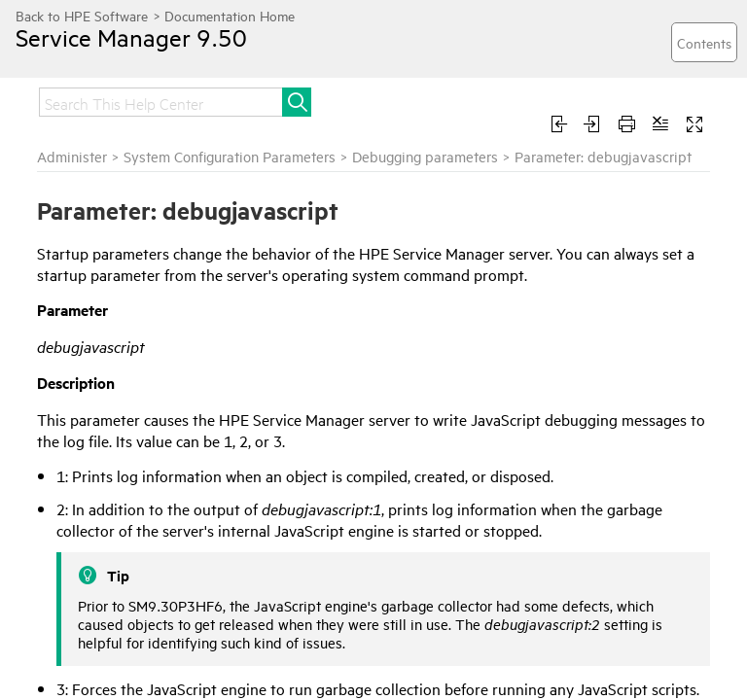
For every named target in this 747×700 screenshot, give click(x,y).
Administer (72, 156)
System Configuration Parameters (230, 156)
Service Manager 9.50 (131, 37)
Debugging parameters (425, 156)
